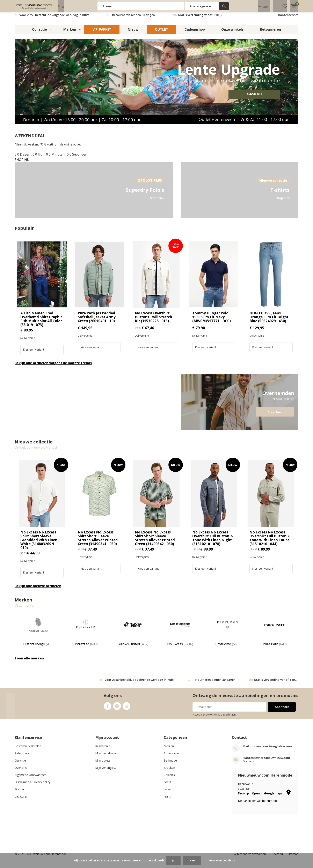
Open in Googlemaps (271, 796)
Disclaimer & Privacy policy (32, 785)
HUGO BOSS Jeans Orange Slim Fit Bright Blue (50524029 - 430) (269, 320)
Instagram (117, 708)
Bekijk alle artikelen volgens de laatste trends (53, 366)
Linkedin (126, 708)
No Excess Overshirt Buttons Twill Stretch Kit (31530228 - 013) (154, 320)
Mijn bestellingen (106, 756)
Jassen (168, 792)
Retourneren (270, 32)
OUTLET (161, 32)
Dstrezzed (86, 633)
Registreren (103, 749)
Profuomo (227, 633)
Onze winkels (232, 32)
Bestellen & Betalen (28, 749)
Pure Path (275, 633)
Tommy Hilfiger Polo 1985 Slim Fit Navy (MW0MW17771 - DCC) (212, 320)
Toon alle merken (29, 661)
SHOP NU (254, 97)
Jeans (167, 799)
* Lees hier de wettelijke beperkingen (214, 718)
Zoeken (224, 6)
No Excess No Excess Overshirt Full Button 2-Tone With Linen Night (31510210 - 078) (213, 541)
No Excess (180, 633)
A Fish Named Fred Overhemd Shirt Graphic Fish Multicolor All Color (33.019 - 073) (41, 322)
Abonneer (282, 710)
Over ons (21, 771)
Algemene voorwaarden (31, 778)
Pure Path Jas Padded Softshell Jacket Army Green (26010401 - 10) (97, 320)
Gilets (167, 785)
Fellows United (133, 633)
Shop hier (275, 415)
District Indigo (38, 633)
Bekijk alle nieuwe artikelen (38, 589)
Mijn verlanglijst (106, 771)
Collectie (39, 32)
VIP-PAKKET (102, 32)
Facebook (108, 708)
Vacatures (21, 799)
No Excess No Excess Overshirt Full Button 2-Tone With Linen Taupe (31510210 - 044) (270, 541)
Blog (61, 6)
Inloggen (264, 6)
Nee (192, 860)
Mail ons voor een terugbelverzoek (267, 749)
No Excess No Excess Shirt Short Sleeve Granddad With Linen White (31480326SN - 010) (39, 543)
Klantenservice (288, 18)
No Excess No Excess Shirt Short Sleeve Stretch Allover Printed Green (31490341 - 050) (98, 541)
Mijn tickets (103, 764)
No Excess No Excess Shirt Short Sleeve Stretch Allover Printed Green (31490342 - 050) (155, 541)
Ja (173, 860)
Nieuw (133, 32)
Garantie (20, 764)
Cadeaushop (195, 32)
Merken (70, 32)
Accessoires (172, 756)
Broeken (169, 771)
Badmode (170, 764)
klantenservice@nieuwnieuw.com (266, 761)
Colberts (169, 778)
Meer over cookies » (222, 860)
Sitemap (20, 792)
